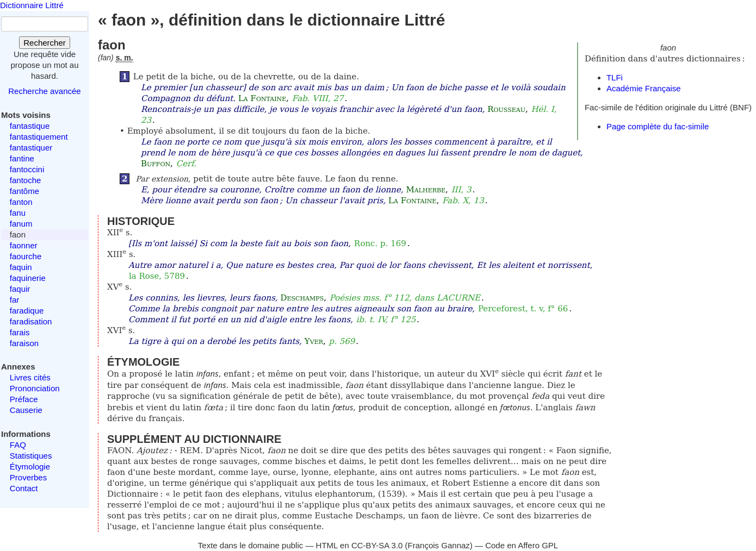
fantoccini (27, 169)
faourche (26, 256)
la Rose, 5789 (157, 276)
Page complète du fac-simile (658, 126)
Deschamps (302, 298)
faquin (21, 267)
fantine (22, 158)
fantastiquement (39, 137)
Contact (24, 488)
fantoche (26, 180)
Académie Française (644, 88)
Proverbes (28, 477)
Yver (314, 341)
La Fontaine (262, 98)
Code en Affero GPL (522, 545)
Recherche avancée (44, 91)
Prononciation (35, 388)
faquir (20, 289)
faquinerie (28, 278)
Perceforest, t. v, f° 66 (523, 309)
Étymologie (30, 467)
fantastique (30, 126)
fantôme (24, 191)
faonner (24, 245)
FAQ (18, 445)
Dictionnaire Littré (32, 5)
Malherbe (426, 190)
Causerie (26, 410)
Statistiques (31, 456)
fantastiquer (31, 148)
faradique (27, 311)
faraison (24, 343)
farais (20, 332)
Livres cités (30, 377)
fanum (21, 224)
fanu (18, 213)
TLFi (615, 77)
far (15, 300)
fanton (21, 202)
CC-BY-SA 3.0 (377, 545)
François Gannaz (439, 545)
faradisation (31, 321)
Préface (24, 399)
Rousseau (506, 109)
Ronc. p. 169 (380, 243)
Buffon (156, 164)
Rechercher (45, 43)
